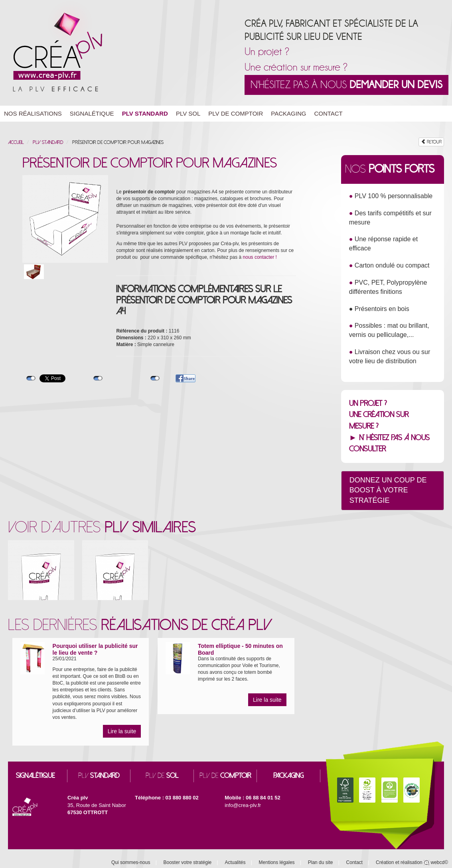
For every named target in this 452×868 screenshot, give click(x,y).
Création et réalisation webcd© (412, 862)
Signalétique (92, 113)
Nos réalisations (33, 113)
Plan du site (321, 862)
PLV (99, 776)
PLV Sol (188, 113)
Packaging (288, 113)
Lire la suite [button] (122, 731)
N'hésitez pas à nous (346, 85)
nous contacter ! (260, 257)
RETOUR (431, 142)
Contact (328, 113)
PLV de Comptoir (236, 113)
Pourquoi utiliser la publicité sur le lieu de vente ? (95, 649)
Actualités (235, 862)
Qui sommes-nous (131, 862)
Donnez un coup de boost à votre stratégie (388, 490)
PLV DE (162, 776)
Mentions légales (277, 862)
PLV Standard (145, 113)
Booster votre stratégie (188, 862)
